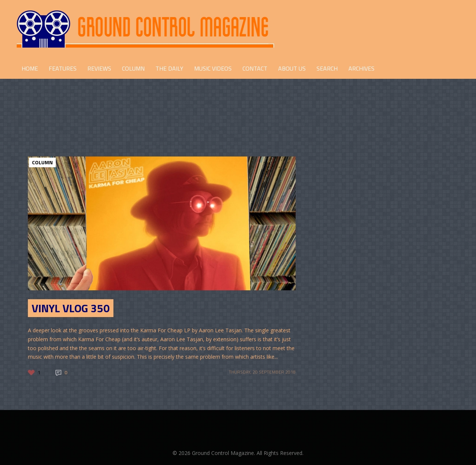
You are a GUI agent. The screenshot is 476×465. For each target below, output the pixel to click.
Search (327, 68)
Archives (361, 68)
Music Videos (213, 68)
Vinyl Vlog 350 (71, 308)
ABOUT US (292, 68)
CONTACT (255, 68)
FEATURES (63, 68)
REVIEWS (99, 68)
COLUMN (133, 68)
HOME (30, 68)
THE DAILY (169, 68)
